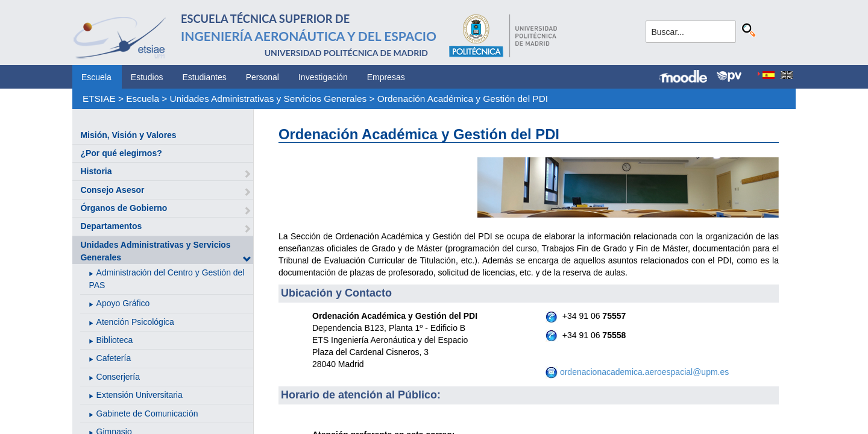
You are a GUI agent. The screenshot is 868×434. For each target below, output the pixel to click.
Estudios (147, 77)
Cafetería (114, 358)
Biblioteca (115, 340)
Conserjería (118, 377)
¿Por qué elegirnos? (121, 153)
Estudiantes (205, 77)
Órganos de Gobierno (124, 208)
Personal (263, 77)
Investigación (323, 77)
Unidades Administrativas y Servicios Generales (269, 99)
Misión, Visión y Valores (128, 135)
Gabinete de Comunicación (147, 414)
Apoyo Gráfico (123, 303)
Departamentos (111, 226)
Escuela (96, 77)
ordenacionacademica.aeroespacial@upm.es (644, 372)
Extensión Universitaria (140, 395)
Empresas (386, 77)
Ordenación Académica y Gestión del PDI (463, 99)
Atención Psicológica (135, 322)
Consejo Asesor (112, 190)
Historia (96, 171)
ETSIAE (99, 99)
